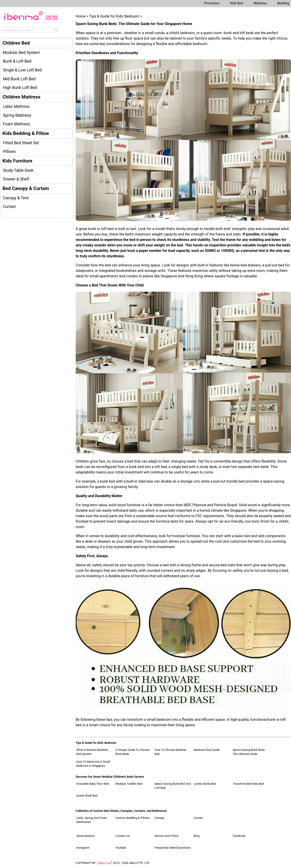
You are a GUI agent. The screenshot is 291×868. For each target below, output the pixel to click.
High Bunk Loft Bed (20, 88)
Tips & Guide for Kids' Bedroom (114, 16)
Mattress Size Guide (207, 750)
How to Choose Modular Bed (171, 752)
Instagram (83, 848)
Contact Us (123, 836)
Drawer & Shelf (16, 179)
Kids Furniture (17, 161)
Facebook (239, 836)
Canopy (159, 818)
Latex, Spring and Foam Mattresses (92, 820)
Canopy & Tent (16, 198)
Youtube (121, 848)
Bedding (283, 3)
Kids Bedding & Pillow (26, 133)
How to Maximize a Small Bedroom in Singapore (93, 764)
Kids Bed (236, 3)
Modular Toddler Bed (129, 784)
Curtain (9, 207)
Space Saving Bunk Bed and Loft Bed (173, 786)
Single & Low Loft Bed (22, 70)
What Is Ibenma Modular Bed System (92, 752)
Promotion (212, 3)
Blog (197, 836)
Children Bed (16, 43)
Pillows (9, 152)
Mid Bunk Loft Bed (19, 79)
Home (81, 16)
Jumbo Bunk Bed (205, 784)
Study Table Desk (18, 170)
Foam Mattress (16, 124)
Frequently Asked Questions (173, 848)
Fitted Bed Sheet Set (21, 143)
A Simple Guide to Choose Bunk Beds (133, 752)
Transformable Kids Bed (248, 784)
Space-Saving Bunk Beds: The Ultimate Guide (249, 752)
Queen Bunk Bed (87, 796)
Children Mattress (21, 97)
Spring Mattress (17, 115)
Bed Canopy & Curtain (26, 188)
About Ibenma (85, 836)
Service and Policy (167, 836)
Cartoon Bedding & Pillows (133, 818)
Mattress (260, 3)
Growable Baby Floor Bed (93, 784)
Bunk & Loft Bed (17, 61)
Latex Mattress (16, 106)
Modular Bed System (21, 53)
